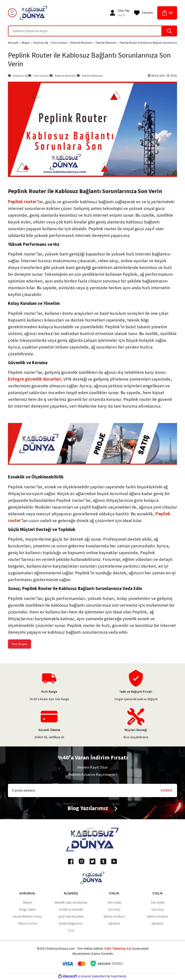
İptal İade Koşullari (71, 917)
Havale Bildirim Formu (27, 917)
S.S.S (71, 931)
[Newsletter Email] (92, 791)
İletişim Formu (28, 924)
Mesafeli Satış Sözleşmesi (71, 903)
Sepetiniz (114, 924)
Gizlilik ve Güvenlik (71, 910)
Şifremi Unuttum (114, 917)
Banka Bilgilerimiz (71, 924)
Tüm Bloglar (20, 644)
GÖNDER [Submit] (166, 791)
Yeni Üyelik (114, 903)
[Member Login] (112, 13)
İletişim (27, 903)
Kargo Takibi (28, 910)
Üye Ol (122, 15)
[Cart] (167, 13)
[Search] (92, 31)
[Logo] (33, 13)
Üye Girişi (114, 910)
